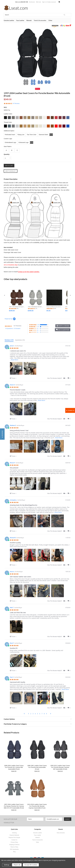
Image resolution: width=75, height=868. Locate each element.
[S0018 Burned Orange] (48, 117)
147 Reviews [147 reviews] (16, 103)
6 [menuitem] (40, 714)
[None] (51, 135)
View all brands (61, 833)
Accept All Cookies (31, 865)
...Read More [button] (14, 360)
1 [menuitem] (29, 714)
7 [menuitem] (42, 714)
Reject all (17, 865)
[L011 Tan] (21, 125)
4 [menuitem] (35, 714)
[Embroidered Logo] (10, 143)
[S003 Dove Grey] (13, 117)
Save (38, 89)
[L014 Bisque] (33, 125)
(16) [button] (38, 327)
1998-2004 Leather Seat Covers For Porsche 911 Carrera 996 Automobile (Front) (14, 767)
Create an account (51, 2)
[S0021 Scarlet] (56, 117)
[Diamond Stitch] (44, 135)
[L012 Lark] (25, 125)
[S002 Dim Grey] (9, 117)
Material (29, 20)
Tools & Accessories (40, 20)
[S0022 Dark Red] (60, 117)
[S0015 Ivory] (37, 117)
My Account (32, 2)
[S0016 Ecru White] (41, 117)
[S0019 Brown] (52, 117)
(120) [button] (38, 325)
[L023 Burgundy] (64, 125)
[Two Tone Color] (32, 135)
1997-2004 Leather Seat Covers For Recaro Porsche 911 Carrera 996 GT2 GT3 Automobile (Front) (14, 806)
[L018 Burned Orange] (48, 125)
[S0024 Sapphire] (68, 117)
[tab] (9, 340)
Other (50, 20)
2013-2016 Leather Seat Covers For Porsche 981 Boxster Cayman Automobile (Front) (37, 806)
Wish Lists (38, 2)
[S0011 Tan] (21, 117)
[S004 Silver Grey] (17, 117)
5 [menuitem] (37, 714)
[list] (40, 369)
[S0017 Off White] (44, 117)
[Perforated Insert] (10, 135)
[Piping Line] (21, 135)
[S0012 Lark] (25, 117)
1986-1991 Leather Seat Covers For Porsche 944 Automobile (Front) (37, 767)
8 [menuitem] (44, 714)
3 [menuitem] (33, 714)
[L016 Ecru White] (41, 125)
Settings (7, 865)
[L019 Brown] (52, 125)
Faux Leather (20, 20)
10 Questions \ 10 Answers (13, 328)
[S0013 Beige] (29, 117)
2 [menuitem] (31, 714)
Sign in (44, 2)
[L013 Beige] (29, 125)
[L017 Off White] (44, 125)
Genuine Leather (9, 20)
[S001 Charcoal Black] (5, 117)
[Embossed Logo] (23, 143)
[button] (5, 295)
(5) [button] (38, 328)
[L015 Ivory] (37, 125)
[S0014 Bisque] (33, 117)
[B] (12, 150)
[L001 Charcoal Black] (5, 125)
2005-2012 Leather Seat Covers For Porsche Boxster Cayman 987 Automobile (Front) (60, 767)
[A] (6, 150)
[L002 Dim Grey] (9, 125)
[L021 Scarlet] (56, 125)
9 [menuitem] (46, 714)
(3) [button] (38, 330)
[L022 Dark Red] (60, 125)
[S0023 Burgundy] (64, 117)
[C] (17, 150)
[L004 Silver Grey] (17, 125)
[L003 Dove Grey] (13, 125)
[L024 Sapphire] (68, 125)
